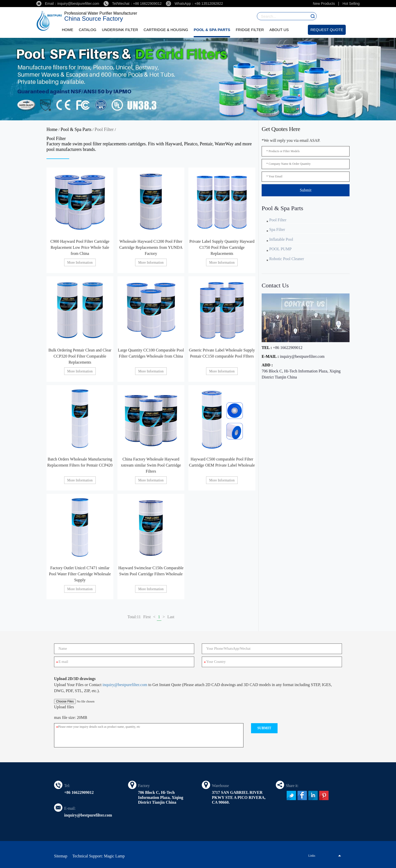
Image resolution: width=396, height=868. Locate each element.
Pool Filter (105, 129)
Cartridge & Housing (166, 30)
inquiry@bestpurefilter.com (302, 357)
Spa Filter (277, 230)
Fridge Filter (250, 30)
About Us (279, 30)
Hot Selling (351, 4)
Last (171, 617)
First (147, 617)
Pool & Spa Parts (212, 30)
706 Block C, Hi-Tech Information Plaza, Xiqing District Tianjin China (301, 375)
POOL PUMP (280, 249)
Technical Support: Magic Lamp (98, 856)
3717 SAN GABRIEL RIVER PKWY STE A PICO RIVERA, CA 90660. (239, 797)
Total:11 (134, 617)
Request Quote (327, 30)
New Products (324, 4)
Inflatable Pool (281, 240)
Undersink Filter (120, 30)
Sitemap (61, 856)
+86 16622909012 (288, 348)
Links (312, 856)
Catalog (88, 30)
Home (68, 30)
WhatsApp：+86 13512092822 (194, 4)
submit (264, 728)
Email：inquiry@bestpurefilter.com (68, 4)
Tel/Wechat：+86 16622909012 (133, 4)
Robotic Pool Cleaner (287, 259)
